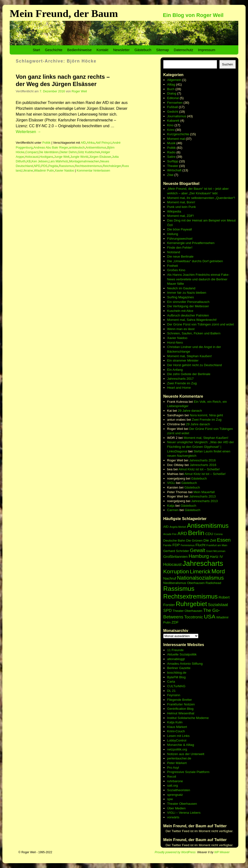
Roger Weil (79, 91)
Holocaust (32, 157)
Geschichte (54, 50)
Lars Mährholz (58, 161)
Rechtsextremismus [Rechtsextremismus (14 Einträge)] (190, 596)
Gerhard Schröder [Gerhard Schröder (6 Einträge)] (176, 551)
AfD (83, 143)
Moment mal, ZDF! (180, 216)
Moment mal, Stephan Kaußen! (189, 356)
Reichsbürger (112, 166)
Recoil (172, 777)
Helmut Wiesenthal (181, 713)
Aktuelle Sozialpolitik (182, 654)
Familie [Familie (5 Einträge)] (167, 545)
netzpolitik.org (177, 749)
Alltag (171, 84)
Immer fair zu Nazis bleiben (187, 293)
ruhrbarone (175, 781)
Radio (171, 152)
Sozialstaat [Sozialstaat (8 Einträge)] (218, 605)
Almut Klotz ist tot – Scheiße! (199, 469)
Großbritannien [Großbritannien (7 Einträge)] (175, 556)
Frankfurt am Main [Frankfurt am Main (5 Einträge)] (217, 545)
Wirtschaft (174, 170)
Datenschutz (184, 50)
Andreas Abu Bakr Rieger (51, 147)
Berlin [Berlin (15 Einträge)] (196, 533)
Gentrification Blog (180, 709)
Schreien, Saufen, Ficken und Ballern (194, 333)
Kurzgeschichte (178, 134)
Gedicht (173, 112)
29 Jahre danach (190, 411)
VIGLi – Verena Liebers (184, 813)
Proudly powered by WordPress (175, 852)
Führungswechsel (180, 239)
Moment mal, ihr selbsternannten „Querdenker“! (201, 198)
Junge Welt (62, 157)
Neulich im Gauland (181, 288)
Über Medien (176, 808)
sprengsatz (175, 795)
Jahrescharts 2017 (180, 379)
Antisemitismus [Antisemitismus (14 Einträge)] (208, 526)
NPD (37, 166)
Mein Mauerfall (204, 492)
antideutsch (77, 147)
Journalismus (177, 116)
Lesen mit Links (178, 736)
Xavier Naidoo (64, 170)
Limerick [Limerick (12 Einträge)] (200, 571)
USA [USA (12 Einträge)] (210, 616)
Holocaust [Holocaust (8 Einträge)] (172, 564)
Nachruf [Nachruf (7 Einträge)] (170, 578)
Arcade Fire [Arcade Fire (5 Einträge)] (170, 534)
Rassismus (66, 166)
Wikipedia (174, 211)
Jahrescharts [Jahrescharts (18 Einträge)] (203, 563)
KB (29, 161)
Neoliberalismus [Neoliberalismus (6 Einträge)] (175, 583)
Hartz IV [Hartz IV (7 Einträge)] (216, 556)
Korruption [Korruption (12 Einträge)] (176, 571)
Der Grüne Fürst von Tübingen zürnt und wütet (200, 324)
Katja (171, 506)
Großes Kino (176, 270)
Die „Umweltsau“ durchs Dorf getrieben (195, 261)
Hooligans (46, 157)
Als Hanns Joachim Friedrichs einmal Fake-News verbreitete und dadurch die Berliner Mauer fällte (198, 279)
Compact (32, 152)
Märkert (181, 763)
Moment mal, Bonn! (181, 202)
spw (170, 799)
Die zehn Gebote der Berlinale (189, 374)
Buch (171, 89)
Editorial (173, 98)
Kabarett (173, 121)
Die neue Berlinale (180, 256)
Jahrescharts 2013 (202, 496)
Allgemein (174, 80)
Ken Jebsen (40, 161)
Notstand (174, 252)
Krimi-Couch (176, 731)
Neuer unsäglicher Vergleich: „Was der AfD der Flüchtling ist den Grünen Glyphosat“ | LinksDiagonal (201, 447)
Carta (171, 682)
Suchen (228, 64)
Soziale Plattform (197, 772)
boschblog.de (177, 673)
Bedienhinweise (80, 50)
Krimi (171, 130)
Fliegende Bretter (179, 700)
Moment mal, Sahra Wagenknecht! (192, 320)
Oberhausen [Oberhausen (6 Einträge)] (196, 583)
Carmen (173, 510)
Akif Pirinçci (103, 143)
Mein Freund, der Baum (64, 13)
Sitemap (163, 50)
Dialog (172, 93)
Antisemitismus (96, 147)
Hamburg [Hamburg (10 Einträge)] (199, 556)
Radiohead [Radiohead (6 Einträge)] (213, 583)
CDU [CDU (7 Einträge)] (209, 534)
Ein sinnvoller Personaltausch (188, 302)
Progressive (176, 772)
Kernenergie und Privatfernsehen (191, 243)
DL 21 (171, 691)
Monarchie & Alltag (181, 745)
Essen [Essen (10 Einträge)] (224, 540)
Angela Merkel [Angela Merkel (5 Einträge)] (178, 527)
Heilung (173, 234)
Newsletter (121, 50)
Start (36, 50)
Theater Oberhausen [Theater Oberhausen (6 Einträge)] (187, 611)
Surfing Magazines (180, 297)
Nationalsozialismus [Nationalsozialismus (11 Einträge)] (200, 578)
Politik (46, 143)
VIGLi (171, 483)
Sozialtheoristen (179, 790)
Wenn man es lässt (181, 329)
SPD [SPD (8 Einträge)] (167, 611)
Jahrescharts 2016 (202, 460)
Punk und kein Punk (182, 207)
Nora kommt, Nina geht (206, 415)
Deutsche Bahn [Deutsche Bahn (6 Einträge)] (174, 541)
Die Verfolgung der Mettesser (188, 306)
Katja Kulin (175, 722)
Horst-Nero (175, 343)
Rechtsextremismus (88, 166)
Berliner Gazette (179, 668)
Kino (170, 125)
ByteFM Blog (176, 677)
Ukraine (28, 170)
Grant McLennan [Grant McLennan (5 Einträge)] (216, 551)
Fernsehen (175, 103)
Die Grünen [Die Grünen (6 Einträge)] (194, 541)
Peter (171, 763)
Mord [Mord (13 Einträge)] (218, 571)
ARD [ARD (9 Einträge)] (182, 533)
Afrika (91, 143)
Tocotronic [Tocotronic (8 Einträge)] (194, 617)
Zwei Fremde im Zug (182, 383)
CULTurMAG (176, 686)
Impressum (207, 50)
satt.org (172, 785)
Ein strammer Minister (183, 360)
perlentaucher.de (179, 758)
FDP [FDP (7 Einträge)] (176, 545)
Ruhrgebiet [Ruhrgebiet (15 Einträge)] (191, 604)
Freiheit (172, 266)
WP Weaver (222, 852)
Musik (171, 143)
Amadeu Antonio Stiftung (185, 664)
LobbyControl (177, 740)
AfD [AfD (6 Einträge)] (166, 527)
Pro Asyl (173, 768)
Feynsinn (174, 695)
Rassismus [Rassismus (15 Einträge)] (179, 589)
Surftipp (173, 161)
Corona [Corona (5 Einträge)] (218, 534)
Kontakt (102, 50)
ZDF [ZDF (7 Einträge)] (175, 622)
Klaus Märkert (177, 727)
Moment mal (176, 139)
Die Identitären (49, 152)
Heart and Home (179, 388)
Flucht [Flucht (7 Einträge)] (200, 545)
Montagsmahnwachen (84, 161)
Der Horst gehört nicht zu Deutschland (194, 365)
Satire (171, 157)
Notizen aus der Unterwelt (186, 754)
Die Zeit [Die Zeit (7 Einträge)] (210, 540)
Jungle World (79, 157)
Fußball (172, 107)
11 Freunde (175, 650)
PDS (44, 166)
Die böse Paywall (179, 229)
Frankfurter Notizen (181, 704)
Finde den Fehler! (180, 248)
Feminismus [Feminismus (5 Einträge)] (188, 545)
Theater (173, 166)
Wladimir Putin (44, 170)
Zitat (170, 175)
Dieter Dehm (68, 152)
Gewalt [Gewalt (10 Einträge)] (198, 550)
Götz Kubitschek (89, 152)
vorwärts (173, 817)
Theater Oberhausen (182, 804)
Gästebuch (143, 50)
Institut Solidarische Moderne (188, 718)
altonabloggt (176, 659)
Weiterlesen (28, 132)
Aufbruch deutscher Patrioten (188, 315)
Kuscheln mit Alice (180, 311)
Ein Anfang (175, 370)
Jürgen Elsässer (100, 157)
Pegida (53, 166)
